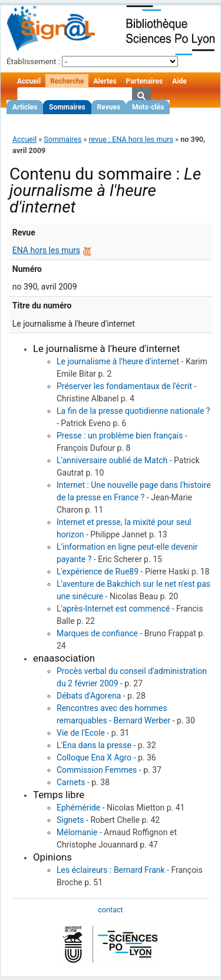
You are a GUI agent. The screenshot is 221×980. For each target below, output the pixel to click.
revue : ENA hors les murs (131, 139)
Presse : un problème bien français (120, 436)
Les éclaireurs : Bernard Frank (111, 870)
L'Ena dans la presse (94, 745)
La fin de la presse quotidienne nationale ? (133, 411)
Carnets (71, 782)
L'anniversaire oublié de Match (112, 460)
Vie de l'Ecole (81, 733)
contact (110, 910)
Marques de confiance (97, 633)
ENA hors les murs (46, 250)
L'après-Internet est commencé (113, 609)
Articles (25, 107)
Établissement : (33, 62)
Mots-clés (148, 107)
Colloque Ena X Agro (94, 758)
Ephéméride (78, 808)
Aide (179, 81)
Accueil (29, 81)
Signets (70, 820)
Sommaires (67, 107)
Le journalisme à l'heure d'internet (118, 361)
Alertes (105, 81)
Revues (109, 107)
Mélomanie (77, 832)
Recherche (67, 81)
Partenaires (145, 81)
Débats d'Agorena (89, 696)
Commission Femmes (97, 770)
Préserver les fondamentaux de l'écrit (124, 386)
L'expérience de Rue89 (98, 572)
